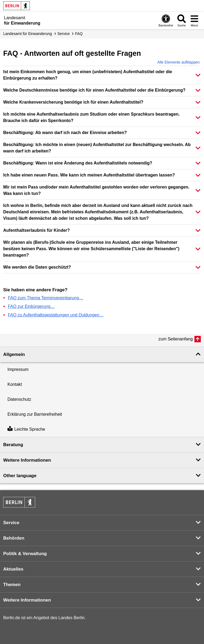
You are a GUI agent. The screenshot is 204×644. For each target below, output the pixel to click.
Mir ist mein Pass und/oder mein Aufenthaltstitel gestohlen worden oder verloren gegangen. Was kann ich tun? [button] (96, 190)
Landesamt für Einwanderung (28, 34)
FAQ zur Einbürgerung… (31, 306)
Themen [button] (12, 585)
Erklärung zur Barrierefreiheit (35, 414)
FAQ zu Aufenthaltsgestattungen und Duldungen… (56, 315)
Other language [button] (20, 476)
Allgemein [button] (14, 354)
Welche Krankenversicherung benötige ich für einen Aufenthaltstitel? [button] (73, 102)
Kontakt (15, 384)
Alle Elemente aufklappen (179, 62)
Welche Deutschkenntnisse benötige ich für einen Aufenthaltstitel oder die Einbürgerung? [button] (94, 90)
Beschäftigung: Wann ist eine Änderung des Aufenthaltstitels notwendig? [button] (78, 163)
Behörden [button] (14, 538)
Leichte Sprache (26, 429)
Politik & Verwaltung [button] (25, 554)
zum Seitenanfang (176, 339)
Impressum (18, 369)
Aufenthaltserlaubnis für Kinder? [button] (37, 230)
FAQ (79, 34)
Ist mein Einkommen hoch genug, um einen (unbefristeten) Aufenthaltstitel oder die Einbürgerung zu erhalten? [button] (88, 75)
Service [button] (11, 523)
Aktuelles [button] (13, 569)
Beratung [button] (13, 445)
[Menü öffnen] (194, 20)
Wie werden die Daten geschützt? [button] (37, 267)
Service (64, 34)
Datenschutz (19, 399)
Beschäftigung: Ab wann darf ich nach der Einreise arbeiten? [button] (65, 133)
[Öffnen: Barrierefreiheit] (166, 20)
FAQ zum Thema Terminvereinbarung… (46, 298)
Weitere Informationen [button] (27, 460)
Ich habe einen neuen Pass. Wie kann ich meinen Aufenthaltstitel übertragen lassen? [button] (89, 175)
